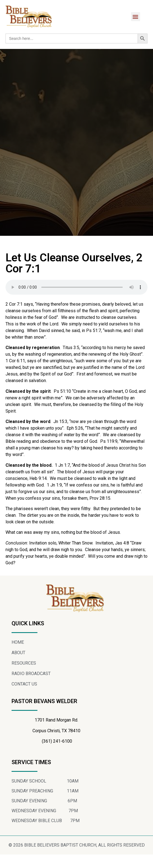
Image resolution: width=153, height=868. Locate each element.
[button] (136, 17)
